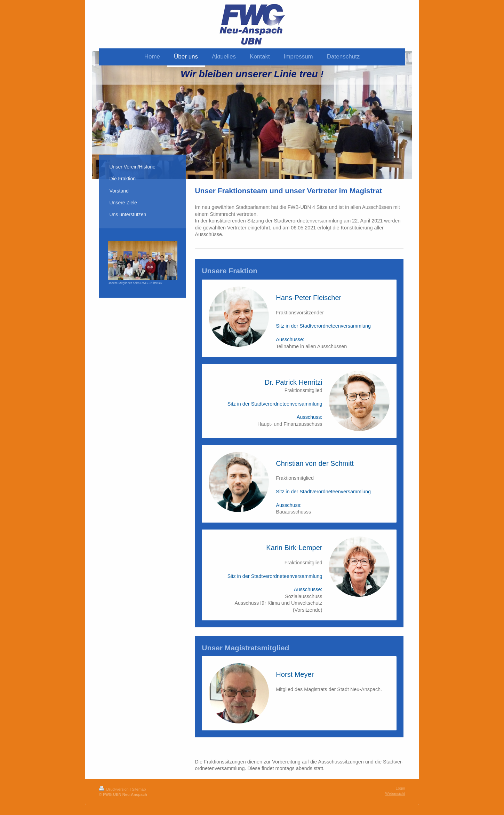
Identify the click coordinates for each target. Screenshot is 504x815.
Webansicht (395, 793)
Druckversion (114, 789)
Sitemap (139, 789)
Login (401, 788)
